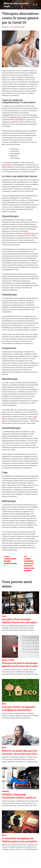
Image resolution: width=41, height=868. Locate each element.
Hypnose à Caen (30, 233)
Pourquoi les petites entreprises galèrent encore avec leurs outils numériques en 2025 (20, 666)
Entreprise (5, 791)
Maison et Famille (8, 660)
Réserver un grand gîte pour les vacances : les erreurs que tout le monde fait (20, 754)
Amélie (22, 27)
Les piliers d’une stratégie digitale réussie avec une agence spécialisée (20, 622)
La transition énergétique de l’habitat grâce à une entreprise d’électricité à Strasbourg (19, 841)
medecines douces (16, 117)
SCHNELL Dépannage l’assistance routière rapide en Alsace (19, 798)
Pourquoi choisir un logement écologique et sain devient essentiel (19, 710)
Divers (4, 616)
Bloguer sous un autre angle (16, 5)
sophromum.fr (7, 165)
